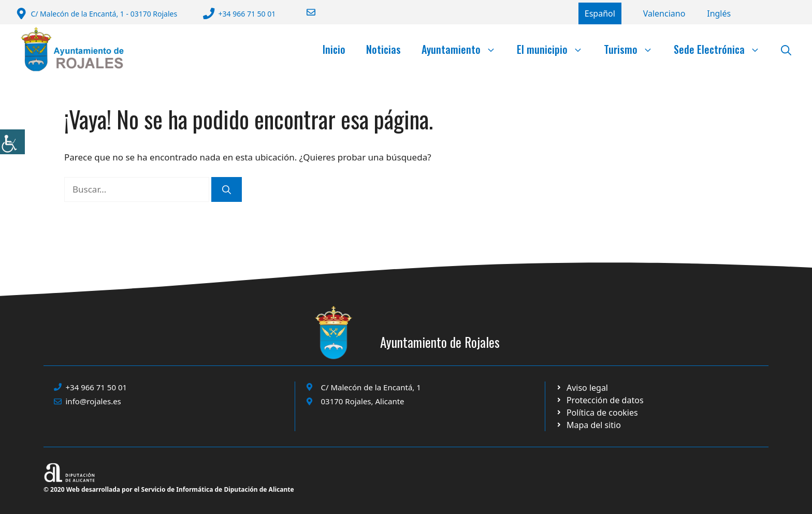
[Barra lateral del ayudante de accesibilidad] (12, 142)
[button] (786, 49)
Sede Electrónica (722, 49)
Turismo (634, 49)
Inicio (334, 49)
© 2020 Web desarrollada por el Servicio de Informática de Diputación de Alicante (169, 489)
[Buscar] (227, 189)
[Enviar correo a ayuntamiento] (304, 12)
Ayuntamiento (464, 49)
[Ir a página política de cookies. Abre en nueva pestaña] (599, 400)
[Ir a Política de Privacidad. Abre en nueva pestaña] (582, 388)
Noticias (383, 49)
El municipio (555, 49)
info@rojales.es (93, 401)
